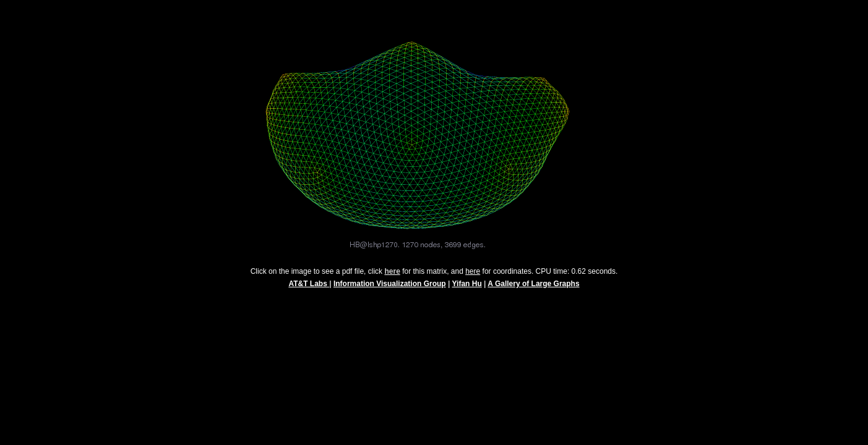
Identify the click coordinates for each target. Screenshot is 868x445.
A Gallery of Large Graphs (533, 289)
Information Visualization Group (390, 289)
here (473, 277)
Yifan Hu (467, 289)
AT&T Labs (309, 289)
